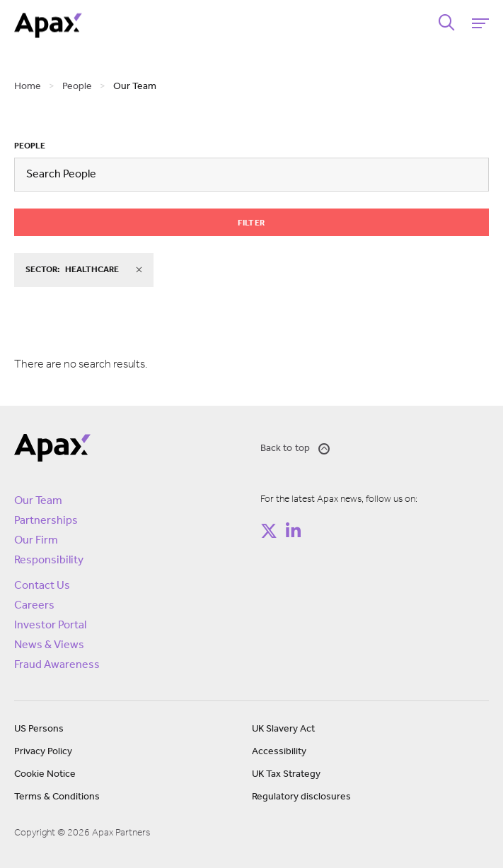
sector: (84, 270)
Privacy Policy (43, 752)
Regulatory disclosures (301, 797)
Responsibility (49, 561)
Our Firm (36, 541)
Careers (34, 606)
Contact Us (42, 586)
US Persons (39, 729)
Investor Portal (50, 626)
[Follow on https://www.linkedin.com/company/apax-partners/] (294, 531)
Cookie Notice (45, 774)
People (30, 146)
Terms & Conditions (57, 797)
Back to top (295, 449)
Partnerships (46, 521)
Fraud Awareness (57, 665)
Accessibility (279, 752)
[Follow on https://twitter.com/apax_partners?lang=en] (269, 531)
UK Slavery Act (283, 729)
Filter (251, 223)
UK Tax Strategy (286, 774)
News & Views (49, 645)
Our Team (38, 501)
